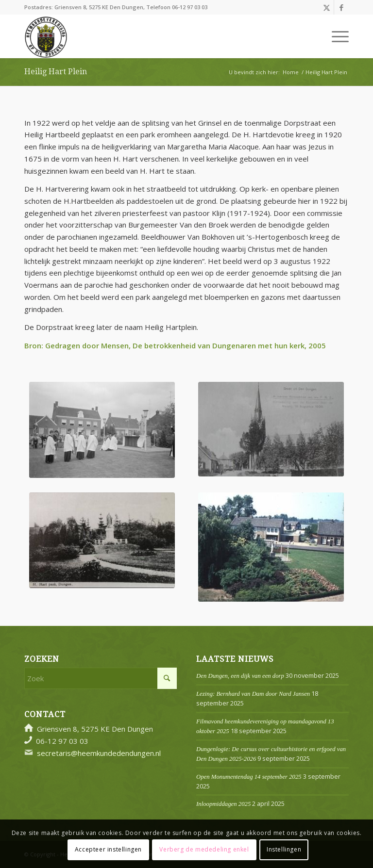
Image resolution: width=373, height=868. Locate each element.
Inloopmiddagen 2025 (223, 804)
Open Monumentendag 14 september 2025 (249, 777)
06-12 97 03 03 (190, 7)
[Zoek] (101, 678)
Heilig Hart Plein (56, 72)
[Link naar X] (327, 7)
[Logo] (46, 36)
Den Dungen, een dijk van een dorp (240, 676)
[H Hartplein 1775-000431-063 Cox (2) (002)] (271, 547)
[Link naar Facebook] (341, 7)
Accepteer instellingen (108, 849)
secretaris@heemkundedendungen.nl (99, 753)
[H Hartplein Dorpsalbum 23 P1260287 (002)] (271, 429)
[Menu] (335, 36)
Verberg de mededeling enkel (204, 849)
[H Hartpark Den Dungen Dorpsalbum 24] (102, 540)
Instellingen (284, 849)
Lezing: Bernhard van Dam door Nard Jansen (253, 694)
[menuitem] (335, 36)
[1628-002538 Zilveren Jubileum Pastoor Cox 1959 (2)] (102, 430)
